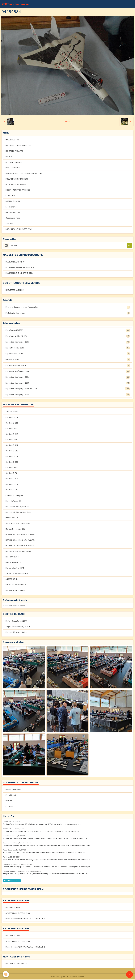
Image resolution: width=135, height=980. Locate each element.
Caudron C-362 (12, 417)
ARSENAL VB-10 (12, 412)
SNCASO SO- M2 (12, 579)
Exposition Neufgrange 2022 (68, 395)
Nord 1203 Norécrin (13, 562)
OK (129, 246)
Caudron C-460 (12, 434)
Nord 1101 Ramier (12, 557)
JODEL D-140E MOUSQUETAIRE (18, 523)
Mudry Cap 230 (12, 518)
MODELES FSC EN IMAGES (16, 185)
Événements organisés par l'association (68, 307)
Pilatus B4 (10, 801)
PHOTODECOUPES (13, 168)
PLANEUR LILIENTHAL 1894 (16, 262)
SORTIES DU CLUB (13, 201)
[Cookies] (6, 974)
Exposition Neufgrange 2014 (68, 371)
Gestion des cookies (76, 977)
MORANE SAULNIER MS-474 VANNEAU (20, 540)
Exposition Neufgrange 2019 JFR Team (68, 389)
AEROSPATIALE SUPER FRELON (18, 913)
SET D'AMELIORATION (14, 162)
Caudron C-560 (12, 451)
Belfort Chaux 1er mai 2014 (16, 621)
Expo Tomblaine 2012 (68, 354)
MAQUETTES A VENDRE (15, 290)
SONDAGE (9, 224)
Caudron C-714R (12, 479)
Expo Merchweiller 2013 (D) (68, 336)
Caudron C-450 (12, 440)
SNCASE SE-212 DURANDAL (16, 585)
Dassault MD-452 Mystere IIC (17, 507)
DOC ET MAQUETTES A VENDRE (18, 190)
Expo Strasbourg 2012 (68, 348)
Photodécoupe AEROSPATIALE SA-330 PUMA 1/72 (25, 919)
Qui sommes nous (13, 212)
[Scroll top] (129, 974)
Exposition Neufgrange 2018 (68, 383)
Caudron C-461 (12, 445)
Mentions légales (58, 977)
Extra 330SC (11, 795)
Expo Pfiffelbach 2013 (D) (68, 365)
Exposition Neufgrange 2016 (68, 377)
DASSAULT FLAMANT (14, 790)
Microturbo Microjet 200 (15, 529)
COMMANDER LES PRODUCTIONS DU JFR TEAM (24, 173)
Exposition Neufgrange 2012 (68, 342)
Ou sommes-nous (13, 218)
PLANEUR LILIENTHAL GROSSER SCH (20, 268)
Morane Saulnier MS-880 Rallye (18, 551)
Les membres (11, 207)
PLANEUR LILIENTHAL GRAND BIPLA (19, 273)
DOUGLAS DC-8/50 (13, 908)
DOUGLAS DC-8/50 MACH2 (16, 964)
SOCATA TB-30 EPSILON (15, 590)
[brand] (16, 4)
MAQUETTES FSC (12, 140)
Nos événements (68, 360)
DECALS (9, 157)
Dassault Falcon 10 (13, 501)
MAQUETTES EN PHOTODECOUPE (18, 145)
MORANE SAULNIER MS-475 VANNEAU (20, 546)
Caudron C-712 (11, 473)
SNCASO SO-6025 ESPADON (17, 574)
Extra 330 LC (11, 806)
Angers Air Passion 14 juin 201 (18, 627)
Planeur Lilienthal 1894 (15, 568)
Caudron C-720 (12, 484)
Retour (67, 122)
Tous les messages (12, 881)
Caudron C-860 (12, 490)
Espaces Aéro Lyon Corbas (17, 632)
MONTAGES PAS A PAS (14, 151)
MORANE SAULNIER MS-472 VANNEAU (20, 535)
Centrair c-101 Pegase (14, 496)
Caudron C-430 (12, 428)
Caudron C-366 (12, 423)
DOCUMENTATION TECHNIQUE (17, 179)
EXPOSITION (10, 196)
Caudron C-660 (12, 462)
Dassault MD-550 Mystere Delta (18, 512)
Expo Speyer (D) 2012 (68, 330)
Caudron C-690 (12, 468)
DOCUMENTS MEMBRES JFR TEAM (19, 229)
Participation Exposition (68, 313)
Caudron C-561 (12, 456)
